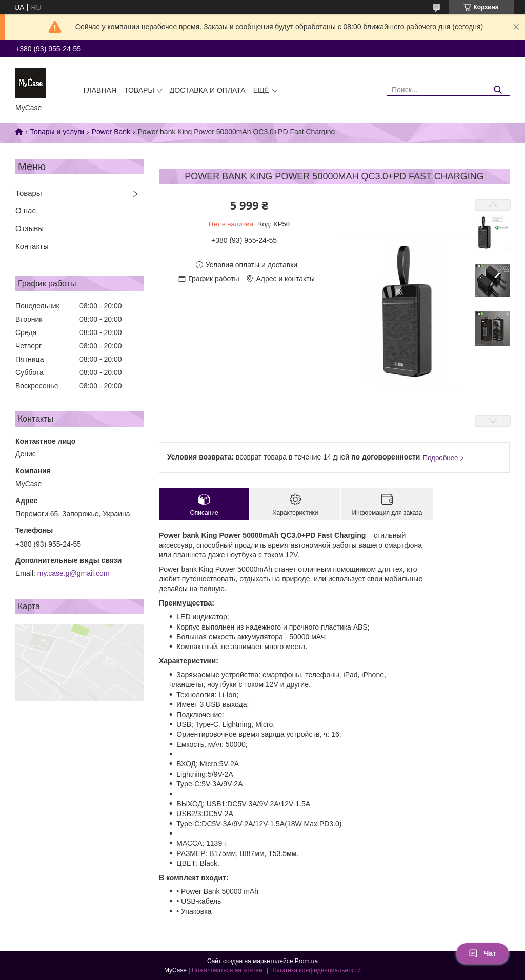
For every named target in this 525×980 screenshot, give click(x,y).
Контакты (32, 246)
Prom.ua (306, 961)
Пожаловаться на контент (228, 970)
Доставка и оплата (208, 90)
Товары (139, 90)
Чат (482, 953)
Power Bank (111, 132)
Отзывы (29, 228)
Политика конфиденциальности (316, 970)
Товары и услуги (57, 132)
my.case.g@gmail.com (74, 573)
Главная (100, 90)
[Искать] (498, 90)
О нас (26, 210)
